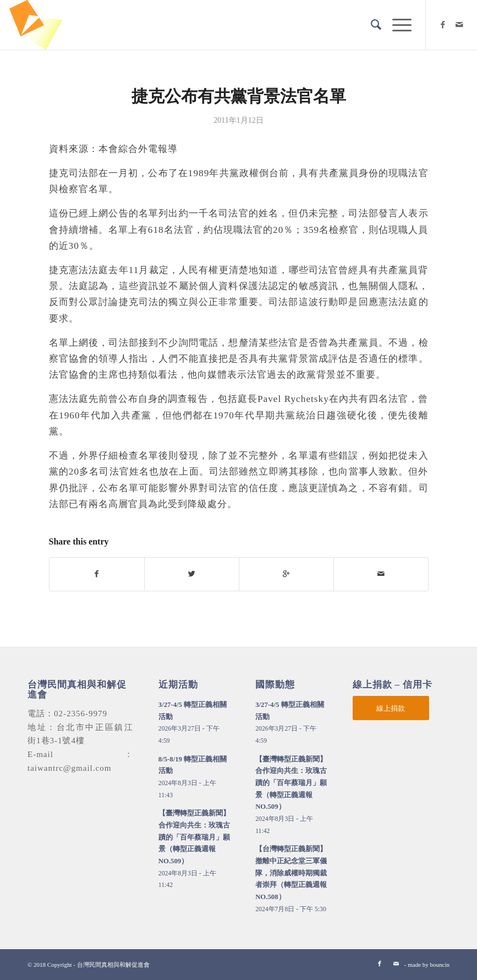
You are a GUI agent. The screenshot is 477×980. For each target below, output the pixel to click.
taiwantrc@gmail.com (69, 768)
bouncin (440, 965)
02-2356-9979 (81, 714)
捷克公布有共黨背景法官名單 (239, 96)
